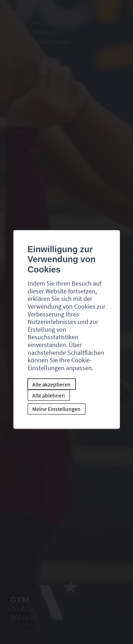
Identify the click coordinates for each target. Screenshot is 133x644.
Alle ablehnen (49, 395)
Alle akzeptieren (51, 384)
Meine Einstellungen (56, 409)
